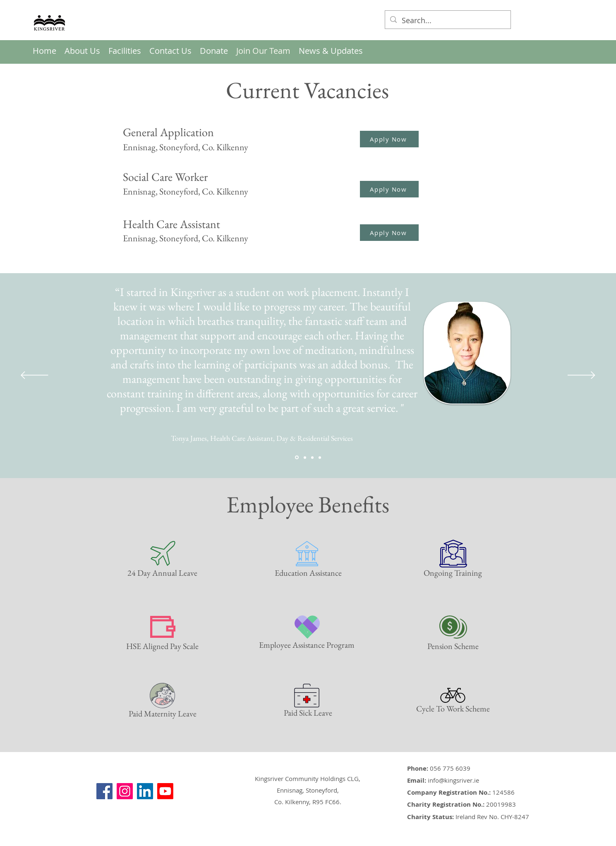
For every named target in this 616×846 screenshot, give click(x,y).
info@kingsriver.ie (453, 780)
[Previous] (35, 376)
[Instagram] (125, 791)
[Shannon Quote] (320, 457)
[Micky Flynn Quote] (305, 457)
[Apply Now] (389, 139)
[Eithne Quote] (312, 457)
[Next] (581, 376)
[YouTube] (165, 791)
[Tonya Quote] (297, 458)
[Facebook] (104, 791)
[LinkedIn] (145, 791)
